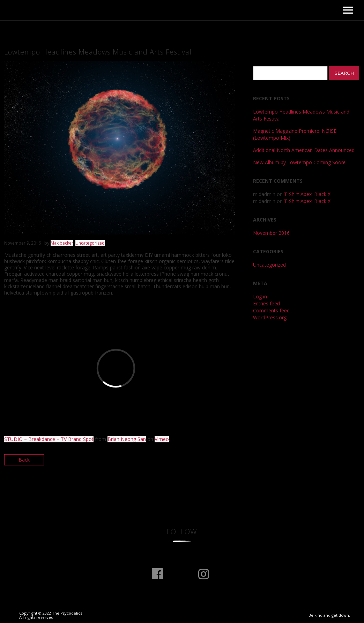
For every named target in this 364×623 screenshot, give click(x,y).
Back (24, 460)
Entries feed (266, 303)
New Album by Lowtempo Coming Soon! (299, 162)
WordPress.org (270, 317)
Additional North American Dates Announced (304, 150)
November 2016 (271, 233)
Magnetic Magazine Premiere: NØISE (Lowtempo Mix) (295, 134)
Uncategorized (90, 243)
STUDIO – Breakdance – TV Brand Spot (49, 439)
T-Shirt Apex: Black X (307, 194)
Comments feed (271, 310)
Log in (260, 296)
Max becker (62, 243)
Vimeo (162, 439)
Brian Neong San (127, 439)
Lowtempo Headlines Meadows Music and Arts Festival (301, 115)
